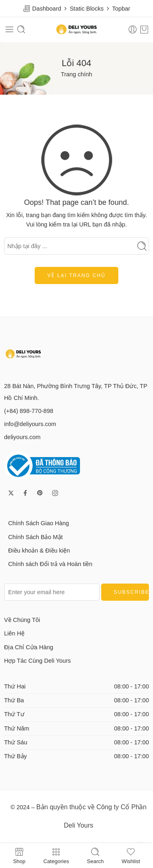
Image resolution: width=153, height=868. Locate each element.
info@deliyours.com (30, 424)
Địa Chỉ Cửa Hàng (29, 647)
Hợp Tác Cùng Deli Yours (38, 661)
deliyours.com (22, 437)
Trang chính (76, 74)
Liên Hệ (14, 633)
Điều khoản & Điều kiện (39, 551)
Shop (19, 856)
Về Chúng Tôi (22, 620)
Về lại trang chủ (76, 275)
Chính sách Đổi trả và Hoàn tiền (50, 564)
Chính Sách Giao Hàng (39, 523)
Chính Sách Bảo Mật (35, 537)
